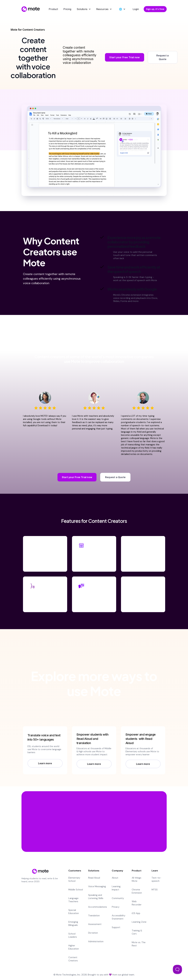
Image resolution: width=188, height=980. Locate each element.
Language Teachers (73, 900)
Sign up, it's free (155, 9)
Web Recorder (137, 903)
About (115, 878)
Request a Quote (163, 57)
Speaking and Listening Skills (96, 897)
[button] (84, 9)
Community (118, 898)
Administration (96, 941)
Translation (94, 916)
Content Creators (73, 959)
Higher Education (74, 947)
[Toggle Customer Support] (177, 969)
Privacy (116, 907)
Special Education (74, 912)
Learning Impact (116, 888)
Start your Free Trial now (124, 57)
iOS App (136, 913)
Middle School (76, 890)
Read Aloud (94, 878)
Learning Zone (139, 922)
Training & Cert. (137, 932)
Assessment (95, 924)
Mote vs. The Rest (139, 944)
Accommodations (98, 907)
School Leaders (73, 935)
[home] (30, 9)
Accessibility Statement (119, 917)
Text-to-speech (156, 879)
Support (116, 927)
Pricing (67, 9)
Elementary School (74, 879)
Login (136, 9)
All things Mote (137, 879)
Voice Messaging (97, 886)
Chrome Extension (137, 891)
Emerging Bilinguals (73, 924)
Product (53, 9)
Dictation (93, 933)
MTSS (155, 890)
